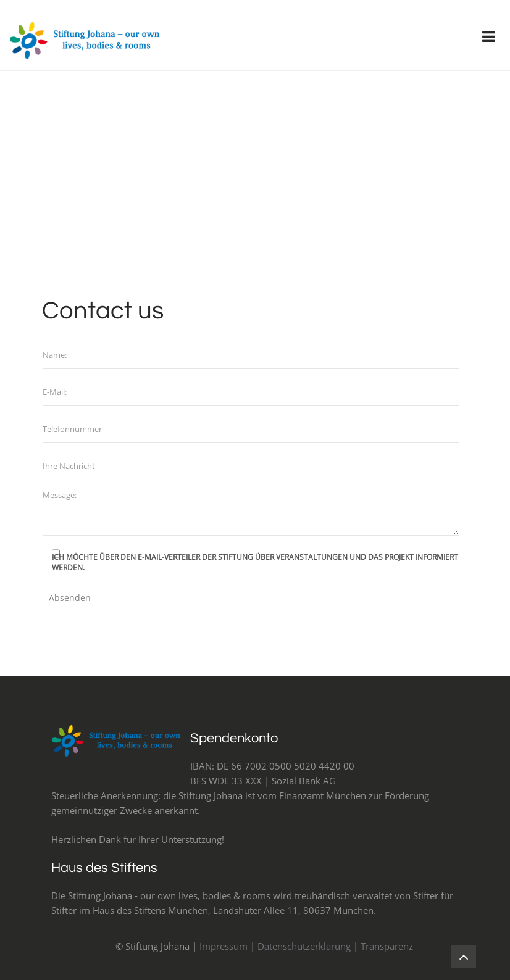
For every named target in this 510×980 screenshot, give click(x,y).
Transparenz (387, 946)
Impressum (224, 946)
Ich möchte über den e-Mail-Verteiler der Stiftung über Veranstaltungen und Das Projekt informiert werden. (255, 562)
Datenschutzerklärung (304, 946)
